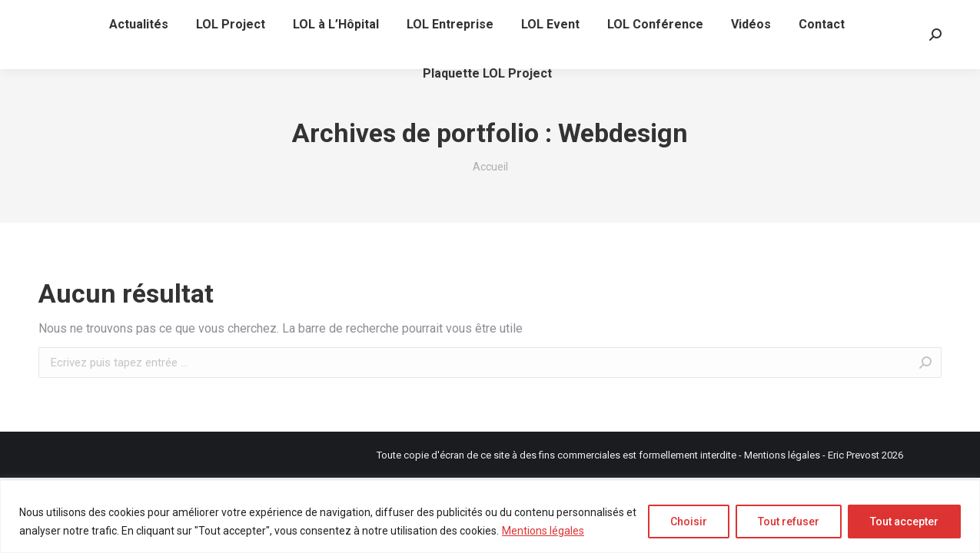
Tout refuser (789, 522)
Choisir (689, 522)
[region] (490, 517)
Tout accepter (904, 522)
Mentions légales (543, 531)
